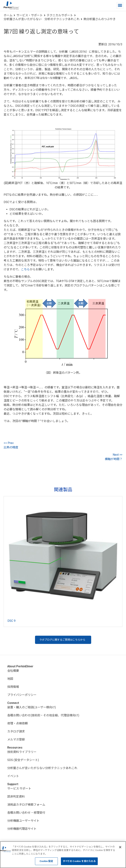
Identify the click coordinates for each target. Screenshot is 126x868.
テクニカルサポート (60, 15)
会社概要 (13, 671)
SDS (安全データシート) (23, 760)
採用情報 (13, 687)
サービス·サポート (19, 789)
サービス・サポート (30, 15)
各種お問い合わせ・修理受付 (26, 813)
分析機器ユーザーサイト (23, 821)
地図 (10, 679)
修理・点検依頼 (18, 723)
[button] (120, 5)
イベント (13, 776)
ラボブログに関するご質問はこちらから (63, 640)
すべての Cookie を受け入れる (79, 861)
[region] (63, 855)
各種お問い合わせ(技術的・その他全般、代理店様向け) (43, 715)
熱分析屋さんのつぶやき (100, 19)
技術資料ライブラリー (22, 752)
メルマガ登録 (16, 739)
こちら (25, 269)
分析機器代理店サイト (22, 829)
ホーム (8, 15)
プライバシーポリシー (22, 695)
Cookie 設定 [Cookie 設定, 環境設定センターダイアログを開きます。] (46, 861)
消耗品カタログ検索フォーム (26, 805)
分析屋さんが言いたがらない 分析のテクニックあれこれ (42, 19)
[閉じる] (120, 847)
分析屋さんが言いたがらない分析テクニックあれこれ (42, 768)
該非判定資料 (16, 797)
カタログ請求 (16, 731)
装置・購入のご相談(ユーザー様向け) (32, 707)
